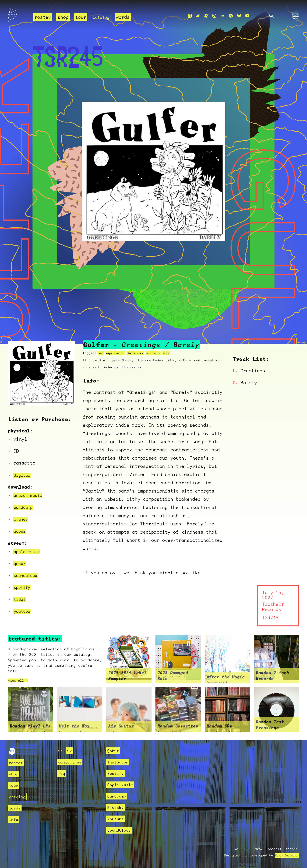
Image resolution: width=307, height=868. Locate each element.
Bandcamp (117, 796)
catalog (102, 17)
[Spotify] (231, 16)
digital (23, 475)
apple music (29, 551)
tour (81, 17)
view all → (20, 680)
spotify (23, 587)
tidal (21, 599)
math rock (165, 353)
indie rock (143, 353)
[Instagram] (214, 16)
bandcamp (25, 507)
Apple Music (121, 785)
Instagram (119, 762)
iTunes (22, 519)
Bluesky (116, 807)
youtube (23, 611)
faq (62, 773)
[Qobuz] (206, 16)
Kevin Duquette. (284, 855)
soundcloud (27, 575)
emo (102, 353)
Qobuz (114, 751)
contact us (71, 762)
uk (70, 751)
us (61, 751)
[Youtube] (247, 16)
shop (63, 17)
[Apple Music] (190, 16)
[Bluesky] (239, 16)
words (126, 17)
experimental (119, 353)
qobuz (21, 531)
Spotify (116, 773)
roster (43, 17)
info (14, 819)
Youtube (116, 819)
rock (180, 353)
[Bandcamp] (198, 16)
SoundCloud (120, 830)
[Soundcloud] (223, 16)
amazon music (30, 495)
